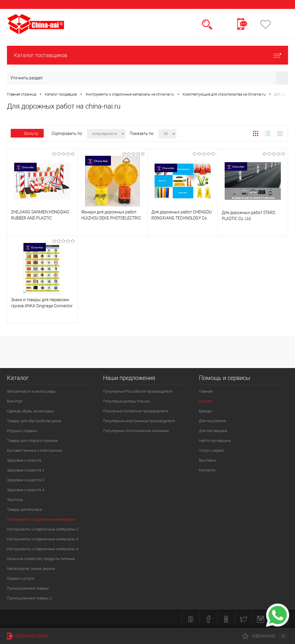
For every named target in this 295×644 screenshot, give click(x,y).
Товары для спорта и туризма (32, 441)
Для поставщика (213, 431)
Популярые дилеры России (126, 401)
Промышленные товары (28, 588)
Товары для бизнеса (24, 509)
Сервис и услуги (21, 578)
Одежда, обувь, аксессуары (31, 411)
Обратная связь (28, 636)
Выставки (207, 460)
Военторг (15, 401)
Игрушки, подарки (22, 431)
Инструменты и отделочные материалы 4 (43, 549)
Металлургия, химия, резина (31, 569)
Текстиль (15, 500)
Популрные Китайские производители (136, 411)
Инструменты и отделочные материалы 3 (43, 539)
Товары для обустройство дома (34, 421)
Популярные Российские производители (138, 391)
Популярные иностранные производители (139, 421)
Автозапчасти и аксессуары (31, 391)
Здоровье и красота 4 (25, 490)
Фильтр (27, 133)
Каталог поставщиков (147, 55)
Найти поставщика (215, 441)
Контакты (207, 470)
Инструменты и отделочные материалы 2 (43, 529)
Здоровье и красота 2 (25, 470)
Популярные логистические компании (136, 431)
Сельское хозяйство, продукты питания (41, 559)
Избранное (265, 636)
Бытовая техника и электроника (34, 450)
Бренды (206, 411)
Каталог (206, 401)
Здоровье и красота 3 (25, 480)
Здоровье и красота (24, 460)
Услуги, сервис (211, 450)
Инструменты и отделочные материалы (41, 519)
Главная (206, 391)
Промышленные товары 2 (29, 598)
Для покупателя (212, 421)
